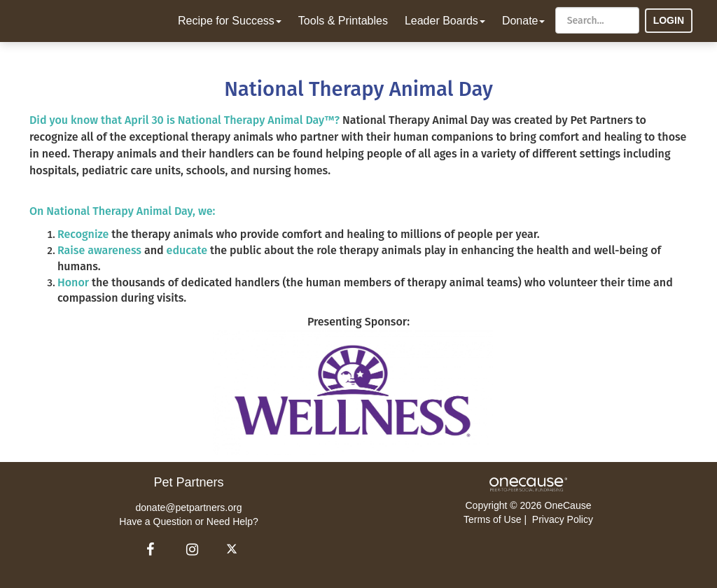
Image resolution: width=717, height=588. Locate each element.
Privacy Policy (563, 519)
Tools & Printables (343, 21)
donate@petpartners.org (189, 507)
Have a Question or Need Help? (188, 521)
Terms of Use (492, 519)
